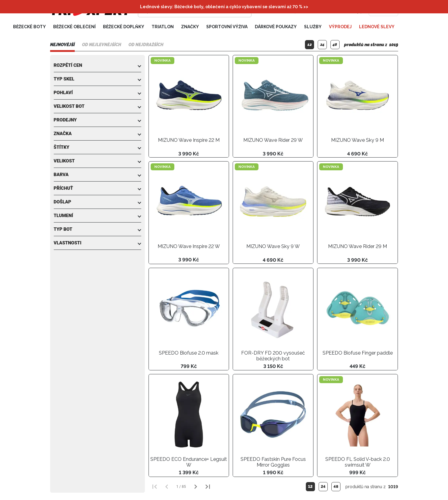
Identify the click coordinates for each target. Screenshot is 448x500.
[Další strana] (196, 487)
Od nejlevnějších (102, 45)
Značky (190, 27)
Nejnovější (62, 45)
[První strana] (155, 487)
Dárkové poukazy (276, 27)
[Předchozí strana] (167, 487)
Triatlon (163, 27)
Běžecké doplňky (124, 27)
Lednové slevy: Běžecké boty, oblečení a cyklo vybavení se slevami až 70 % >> (224, 7)
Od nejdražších (146, 45)
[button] (97, 65)
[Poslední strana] (208, 487)
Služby (313, 27)
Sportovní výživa (227, 27)
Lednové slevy (377, 27)
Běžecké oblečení (74, 27)
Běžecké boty (29, 27)
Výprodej (340, 27)
